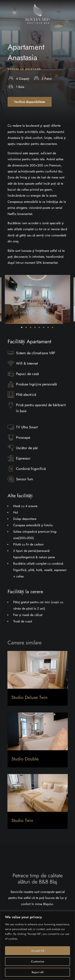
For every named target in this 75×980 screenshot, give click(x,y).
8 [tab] (52, 327)
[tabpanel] (37, 299)
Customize (38, 961)
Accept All (38, 951)
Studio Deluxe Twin (29, 697)
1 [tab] (22, 327)
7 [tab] (48, 327)
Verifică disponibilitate (30, 102)
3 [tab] (30, 327)
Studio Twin (22, 820)
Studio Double (25, 759)
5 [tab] (39, 327)
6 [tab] (44, 327)
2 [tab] (26, 327)
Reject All (37, 972)
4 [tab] (35, 327)
